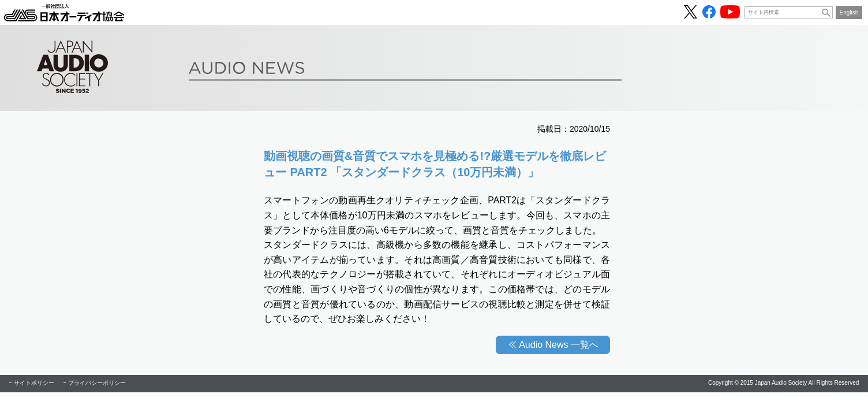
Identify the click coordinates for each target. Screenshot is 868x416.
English (849, 12)
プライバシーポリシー (97, 383)
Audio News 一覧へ (559, 345)
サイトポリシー (34, 383)
